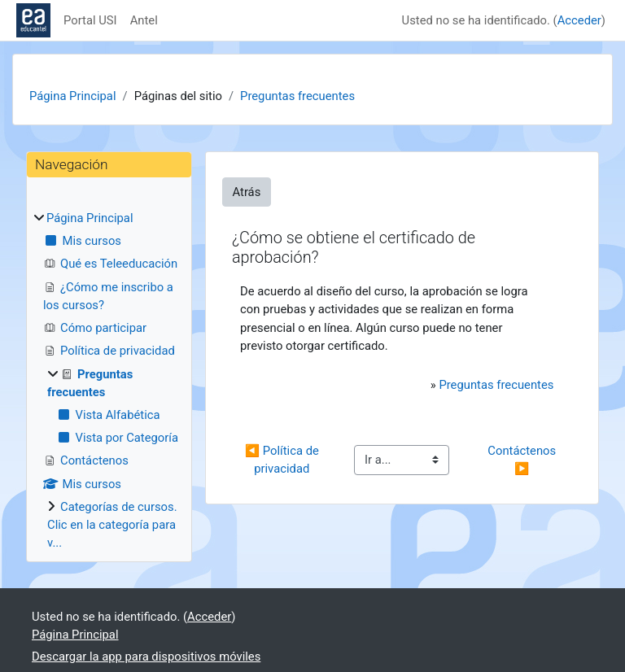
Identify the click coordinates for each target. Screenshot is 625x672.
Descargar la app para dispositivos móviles (146, 657)
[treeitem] (109, 381)
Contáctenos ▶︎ (523, 460)
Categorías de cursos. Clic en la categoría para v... (112, 525)
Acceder (579, 20)
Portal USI (90, 20)
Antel (144, 20)
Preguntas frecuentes (297, 96)
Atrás (247, 192)
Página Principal (73, 96)
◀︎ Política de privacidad (284, 460)
